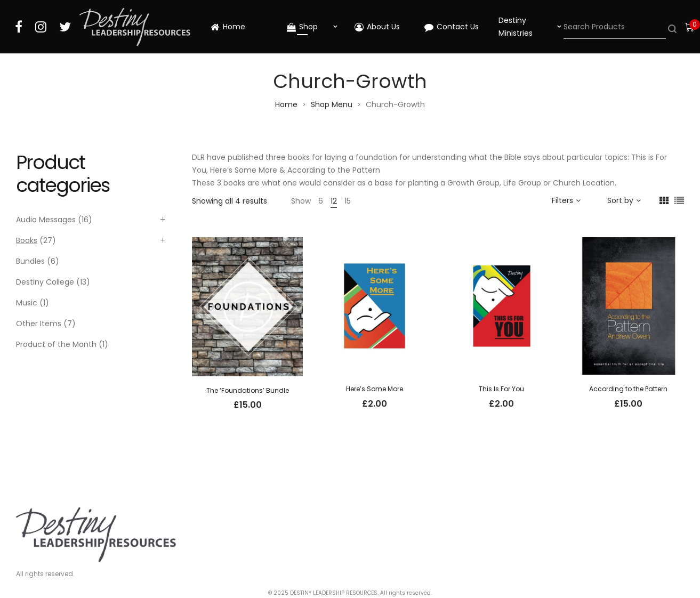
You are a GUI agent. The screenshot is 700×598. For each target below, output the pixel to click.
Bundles (30, 261)
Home (228, 27)
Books (27, 240)
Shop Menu (332, 104)
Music (27, 303)
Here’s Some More (375, 389)
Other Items (39, 324)
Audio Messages (46, 220)
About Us (377, 27)
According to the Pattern (628, 389)
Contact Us (452, 27)
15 (348, 201)
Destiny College (45, 282)
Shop (302, 27)
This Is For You (501, 389)
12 (334, 201)
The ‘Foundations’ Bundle (248, 390)
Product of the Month (56, 344)
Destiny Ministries (516, 27)
